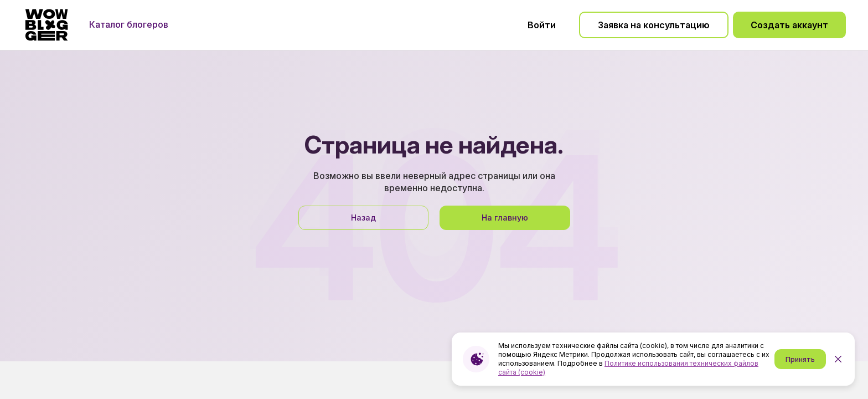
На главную (505, 218)
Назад (363, 218)
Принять (800, 359)
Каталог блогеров (129, 24)
